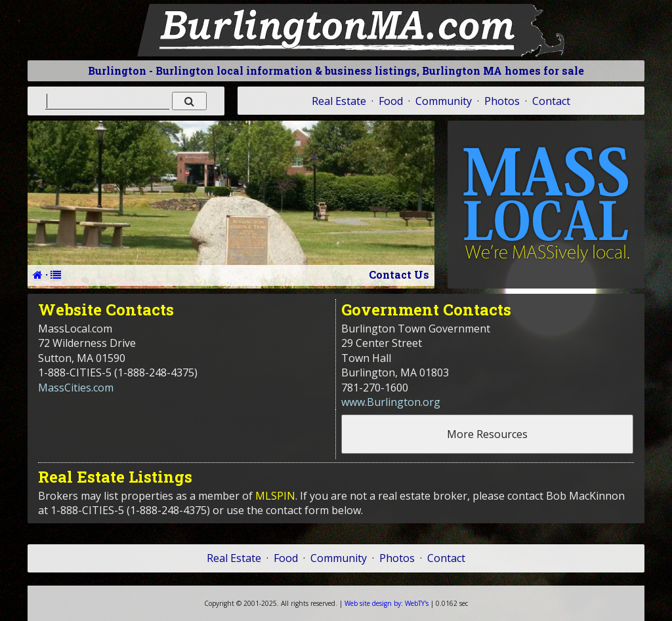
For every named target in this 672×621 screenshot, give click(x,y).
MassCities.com (76, 388)
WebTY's (387, 603)
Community (444, 101)
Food (391, 101)
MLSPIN (275, 496)
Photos (502, 101)
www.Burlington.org (391, 402)
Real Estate (339, 101)
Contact (551, 101)
